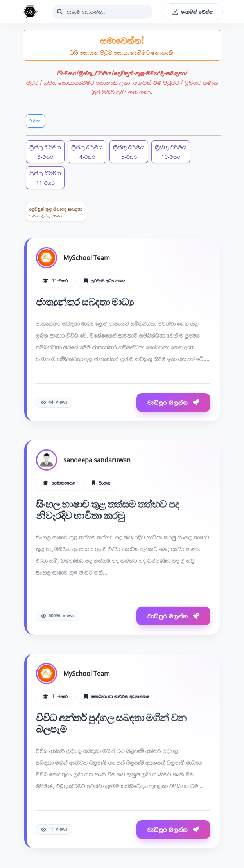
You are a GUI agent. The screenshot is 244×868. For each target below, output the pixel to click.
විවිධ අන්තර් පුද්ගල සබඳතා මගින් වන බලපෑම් (111, 723)
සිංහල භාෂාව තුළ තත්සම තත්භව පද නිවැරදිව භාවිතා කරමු (108, 510)
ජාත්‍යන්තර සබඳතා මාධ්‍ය (85, 302)
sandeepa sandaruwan (97, 460)
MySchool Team (87, 258)
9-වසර (35, 121)
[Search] (102, 12)
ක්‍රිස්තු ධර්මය (45, 152)
